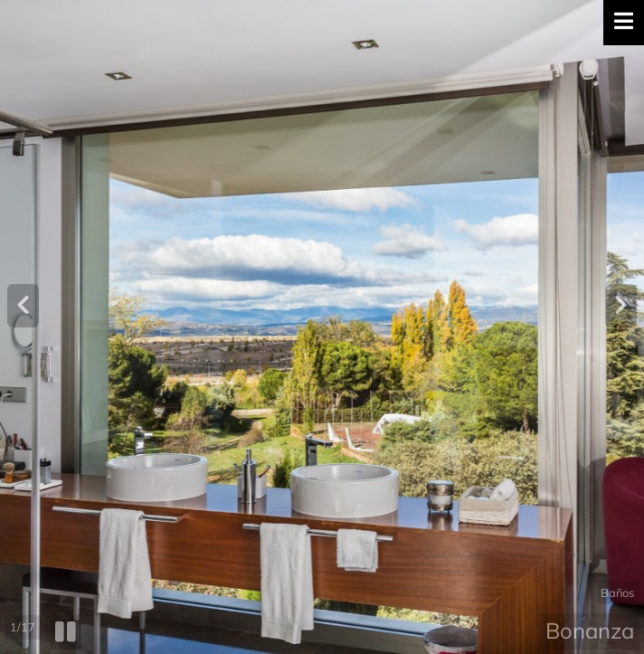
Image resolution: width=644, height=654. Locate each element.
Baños (617, 592)
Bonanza (590, 630)
